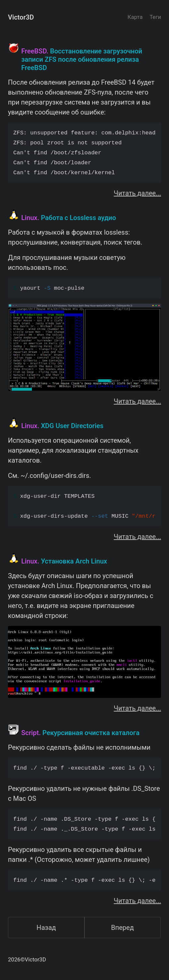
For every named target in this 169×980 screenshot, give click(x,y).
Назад (46, 928)
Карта (135, 17)
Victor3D (21, 17)
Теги (155, 17)
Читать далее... (137, 193)
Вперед (122, 928)
